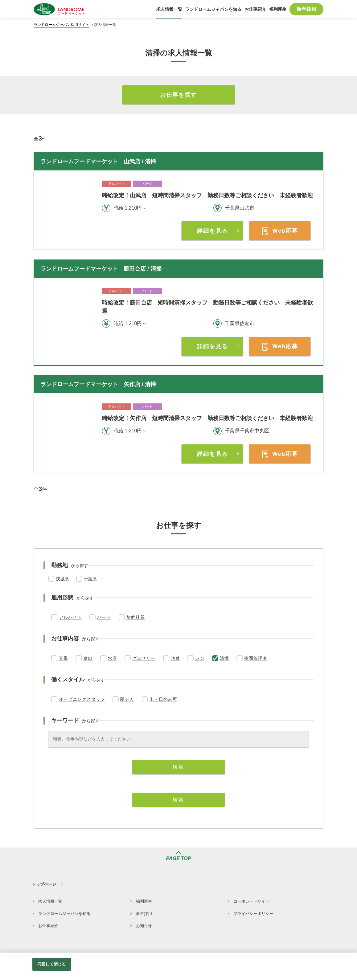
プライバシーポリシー (253, 914)
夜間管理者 (256, 658)
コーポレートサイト (251, 901)
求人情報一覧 (50, 901)
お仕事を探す (178, 95)
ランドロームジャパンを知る (64, 914)
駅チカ (127, 699)
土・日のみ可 (163, 699)
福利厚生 (144, 901)
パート (104, 617)
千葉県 (90, 579)
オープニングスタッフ (82, 699)
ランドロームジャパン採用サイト (61, 25)
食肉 (88, 658)
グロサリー (144, 658)
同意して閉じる (51, 964)
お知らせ (144, 926)
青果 (64, 658)
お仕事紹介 (48, 926)
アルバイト (70, 617)
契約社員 (136, 617)
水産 (113, 658)
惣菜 (175, 658)
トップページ (44, 884)
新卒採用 (144, 914)
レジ (200, 658)
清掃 (224, 658)
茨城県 (62, 579)
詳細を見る (212, 231)
